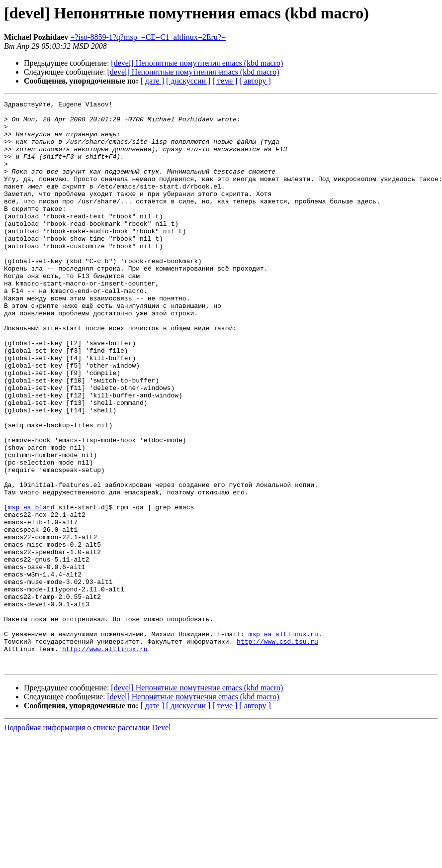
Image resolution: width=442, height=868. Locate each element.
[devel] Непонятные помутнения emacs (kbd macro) (197, 63)
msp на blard (31, 589)
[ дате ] (152, 81)
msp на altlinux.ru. (285, 741)
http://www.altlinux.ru (105, 759)
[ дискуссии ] (188, 81)
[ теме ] (225, 81)
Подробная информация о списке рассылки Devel (88, 841)
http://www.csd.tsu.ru (277, 750)
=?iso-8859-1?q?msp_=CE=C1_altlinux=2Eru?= (148, 37)
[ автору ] (255, 81)
